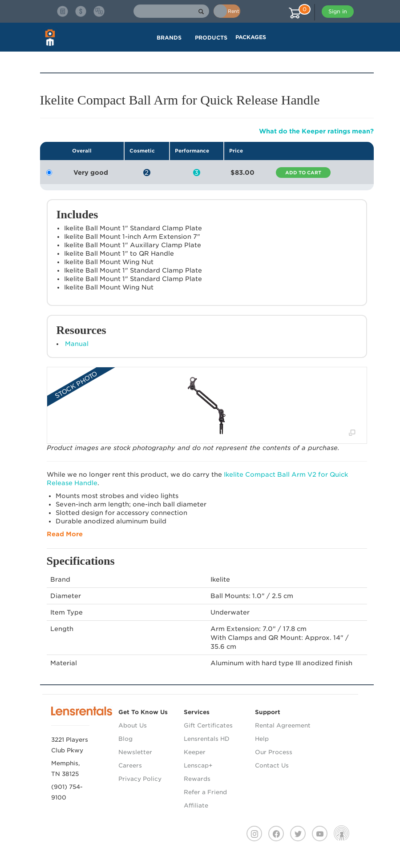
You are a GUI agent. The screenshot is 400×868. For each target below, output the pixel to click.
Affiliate (196, 806)
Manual (77, 344)
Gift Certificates (208, 725)
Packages (251, 37)
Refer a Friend (205, 792)
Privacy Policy (140, 779)
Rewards (197, 779)
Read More (65, 534)
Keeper (195, 752)
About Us (133, 725)
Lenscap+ (198, 766)
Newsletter (135, 752)
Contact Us (272, 766)
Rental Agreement (283, 725)
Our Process (274, 752)
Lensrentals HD (207, 739)
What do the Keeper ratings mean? (316, 131)
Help (262, 739)
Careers (130, 766)
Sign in (338, 11)
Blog (125, 739)
